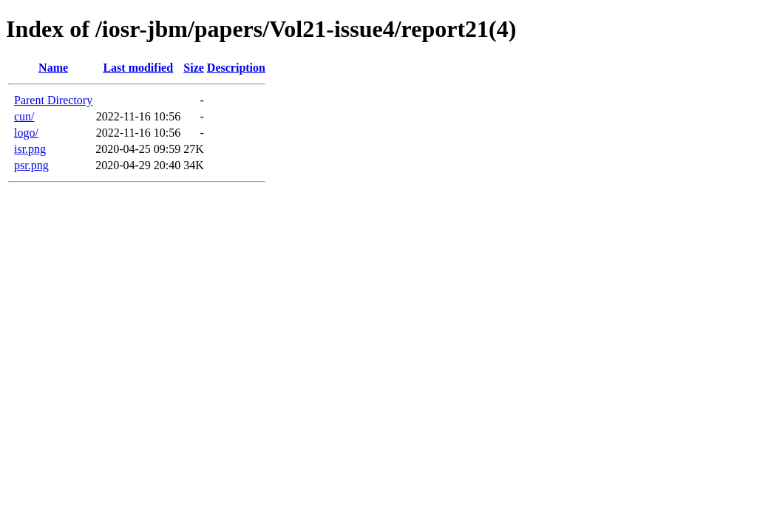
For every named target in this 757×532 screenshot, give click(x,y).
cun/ (24, 116)
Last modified (138, 68)
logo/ (26, 133)
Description (236, 68)
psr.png (31, 165)
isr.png (30, 149)
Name (53, 68)
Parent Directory (53, 100)
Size (194, 68)
